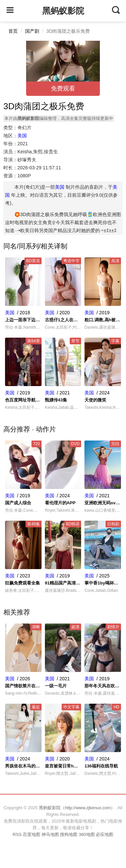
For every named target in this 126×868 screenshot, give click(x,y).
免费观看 (63, 89)
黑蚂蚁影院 (63, 11)
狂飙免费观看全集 (22, 583)
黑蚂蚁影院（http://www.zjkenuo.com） (77, 808)
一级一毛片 (56, 686)
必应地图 (105, 834)
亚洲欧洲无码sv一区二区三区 (103, 503)
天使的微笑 (95, 400)
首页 (13, 31)
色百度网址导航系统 (23, 400)
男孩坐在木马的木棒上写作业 (23, 766)
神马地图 (50, 834)
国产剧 (32, 31)
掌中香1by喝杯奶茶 (103, 583)
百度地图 (31, 834)
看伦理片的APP (60, 503)
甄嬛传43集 (56, 400)
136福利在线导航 (101, 766)
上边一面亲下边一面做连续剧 (23, 320)
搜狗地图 (69, 834)
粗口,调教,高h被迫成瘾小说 (103, 320)
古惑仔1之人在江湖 (63, 320)
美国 (22, 136)
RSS (17, 834)
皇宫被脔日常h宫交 (63, 766)
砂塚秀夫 (27, 160)
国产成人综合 (18, 503)
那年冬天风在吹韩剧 (103, 686)
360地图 (87, 834)
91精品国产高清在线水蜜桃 (63, 583)
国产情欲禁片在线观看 (23, 686)
